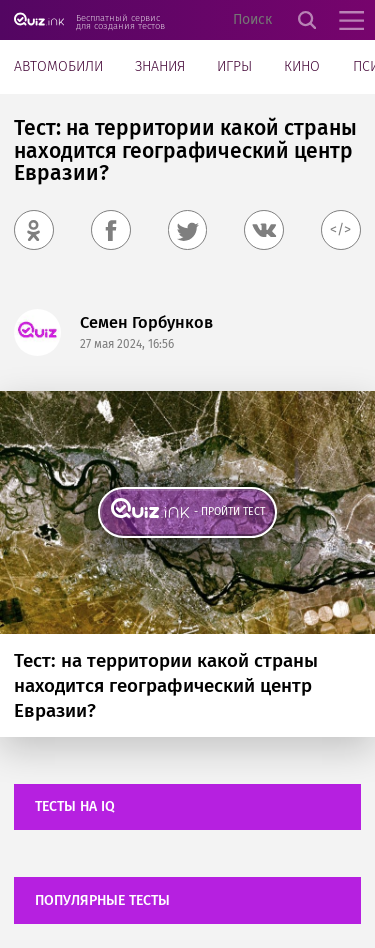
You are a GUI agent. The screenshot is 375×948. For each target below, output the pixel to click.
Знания (160, 66)
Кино (302, 66)
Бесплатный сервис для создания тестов (120, 21)
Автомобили (58, 66)
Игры (234, 66)
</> (340, 229)
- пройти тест (229, 511)
